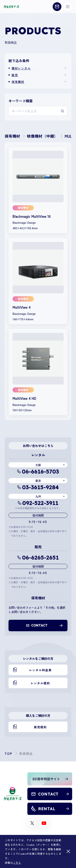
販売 (15, 75)
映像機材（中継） (42, 136)
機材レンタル (21, 68)
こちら (17, 863)
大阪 (38, 465)
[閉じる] (68, 852)
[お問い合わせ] (57, 7)
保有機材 (18, 82)
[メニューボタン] (68, 7)
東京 (38, 481)
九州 (38, 496)
